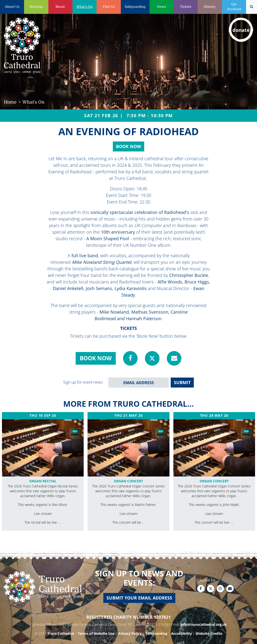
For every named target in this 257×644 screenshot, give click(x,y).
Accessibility (182, 633)
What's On (84, 7)
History (210, 7)
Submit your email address (139, 598)
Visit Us (109, 7)
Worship (36, 7)
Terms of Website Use (96, 633)
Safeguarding (135, 7)
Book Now (128, 146)
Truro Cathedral (61, 633)
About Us (12, 7)
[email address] (139, 383)
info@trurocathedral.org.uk (204, 624)
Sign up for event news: (83, 382)
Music (60, 7)
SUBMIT (182, 382)
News (162, 7)
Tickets (186, 7)
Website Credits (209, 633)
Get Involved (234, 7)
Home (10, 102)
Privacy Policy (130, 633)
